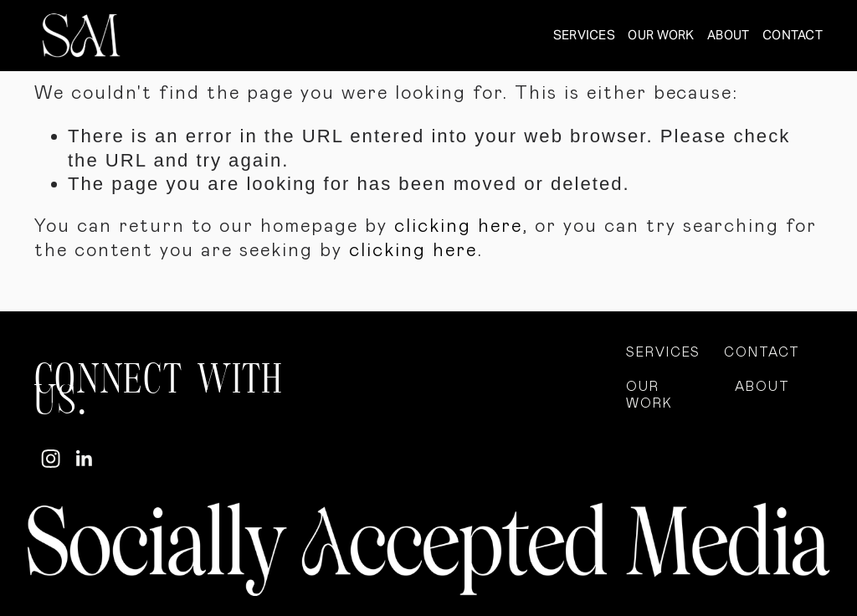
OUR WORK (661, 35)
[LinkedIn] (83, 459)
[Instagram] (51, 459)
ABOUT (728, 35)
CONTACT (793, 35)
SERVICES (584, 35)
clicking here (458, 226)
